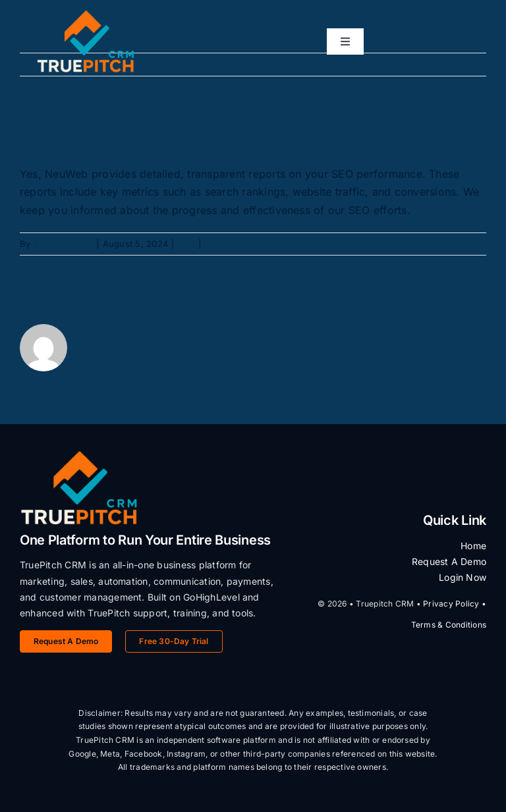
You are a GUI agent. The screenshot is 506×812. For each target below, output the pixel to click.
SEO (186, 244)
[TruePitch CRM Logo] (86, 15)
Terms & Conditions (449, 625)
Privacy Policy (451, 604)
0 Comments (231, 244)
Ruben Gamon (64, 244)
